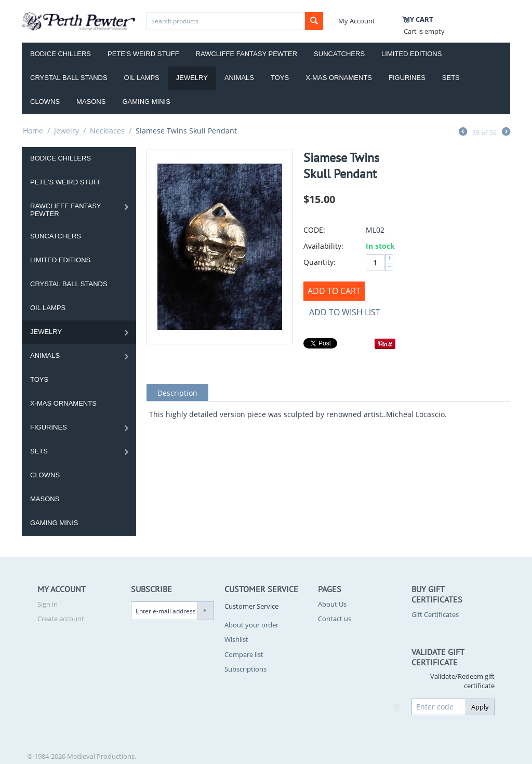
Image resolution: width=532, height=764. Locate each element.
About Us (332, 604)
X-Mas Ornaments (339, 78)
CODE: (314, 230)
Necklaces (107, 131)
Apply (480, 707)
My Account (357, 21)
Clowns (45, 102)
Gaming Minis (146, 102)
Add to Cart (334, 291)
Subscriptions (245, 669)
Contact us (335, 619)
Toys (280, 78)
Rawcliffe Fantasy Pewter (247, 54)
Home (33, 131)
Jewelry (192, 78)
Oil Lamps (142, 78)
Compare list (244, 654)
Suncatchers (339, 54)
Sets (451, 78)
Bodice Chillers (61, 54)
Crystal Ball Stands (69, 78)
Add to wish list (345, 312)
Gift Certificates (435, 614)
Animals (239, 78)
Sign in (48, 604)
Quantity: (320, 262)
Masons (91, 102)
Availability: (323, 246)
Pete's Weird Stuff (143, 54)
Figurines (407, 78)
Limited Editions (411, 54)
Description (177, 393)
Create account (61, 619)
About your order (251, 625)
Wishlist (236, 639)
